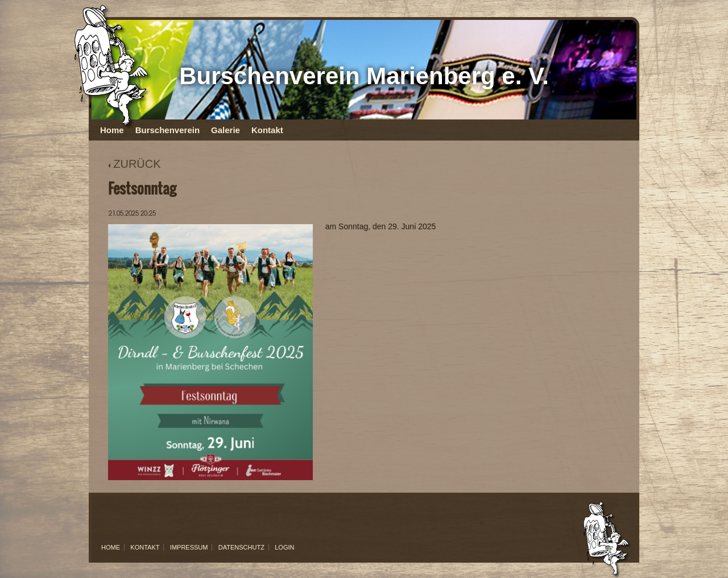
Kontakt (267, 130)
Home (112, 130)
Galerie (226, 130)
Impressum (189, 547)
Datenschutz (241, 547)
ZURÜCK (135, 164)
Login (284, 547)
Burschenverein (167, 130)
